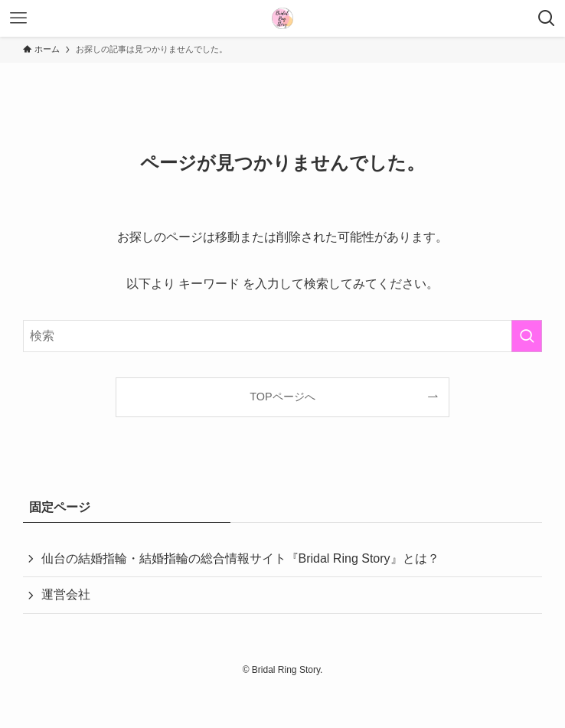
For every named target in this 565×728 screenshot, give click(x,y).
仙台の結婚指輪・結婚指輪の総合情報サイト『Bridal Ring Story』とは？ (240, 558)
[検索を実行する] (527, 336)
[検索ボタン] (547, 18)
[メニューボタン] (18, 18)
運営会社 (66, 594)
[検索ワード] (283, 336)
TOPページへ (282, 397)
